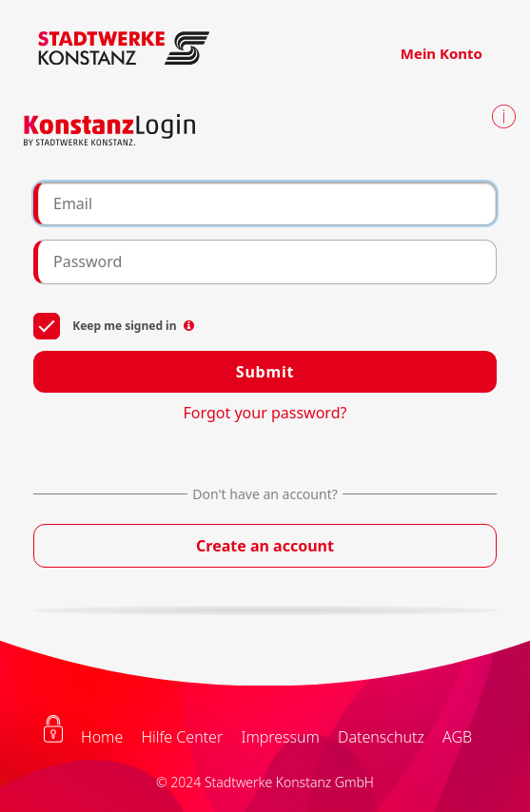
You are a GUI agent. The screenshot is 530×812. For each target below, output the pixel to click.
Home (102, 737)
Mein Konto (442, 53)
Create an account (265, 546)
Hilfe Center (182, 737)
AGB (457, 737)
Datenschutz (381, 737)
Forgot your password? (265, 413)
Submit (265, 372)
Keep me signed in (114, 325)
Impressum (280, 737)
